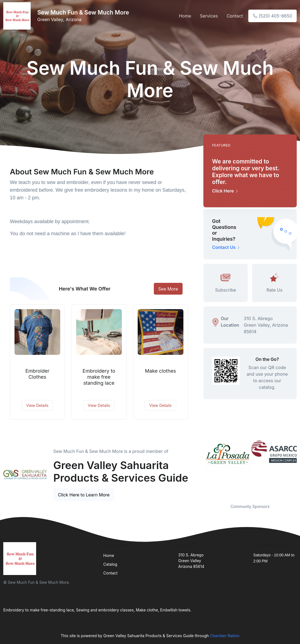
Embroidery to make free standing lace (99, 377)
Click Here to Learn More (84, 495)
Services (209, 16)
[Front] (18, 16)
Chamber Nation (225, 636)
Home (185, 16)
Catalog (110, 564)
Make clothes (161, 371)
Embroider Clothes (37, 374)
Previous (199, 468)
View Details (37, 405)
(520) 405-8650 (272, 16)
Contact (235, 16)
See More (168, 289)
